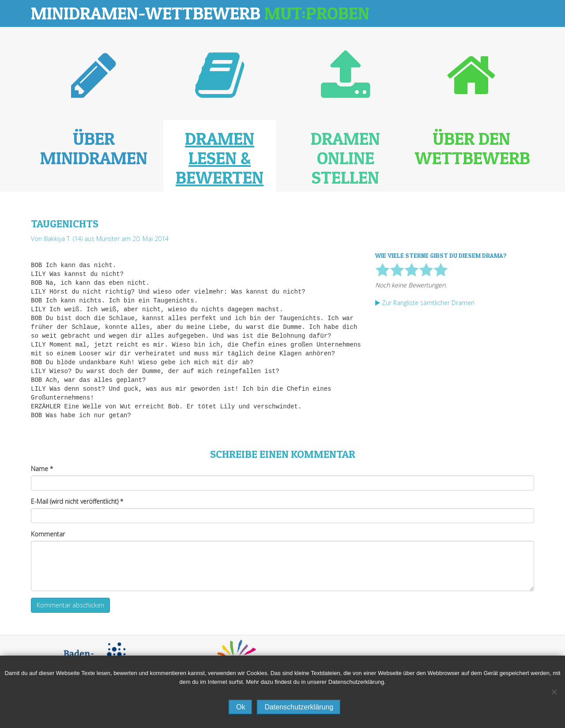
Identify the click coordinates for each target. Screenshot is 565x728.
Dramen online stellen (345, 158)
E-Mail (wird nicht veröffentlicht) (77, 501)
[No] (554, 692)
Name (42, 469)
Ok (241, 707)
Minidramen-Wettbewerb (200, 13)
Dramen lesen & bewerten (220, 158)
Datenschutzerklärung (299, 707)
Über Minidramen (94, 148)
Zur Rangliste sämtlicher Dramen (425, 303)
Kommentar (48, 534)
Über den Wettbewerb (473, 148)
